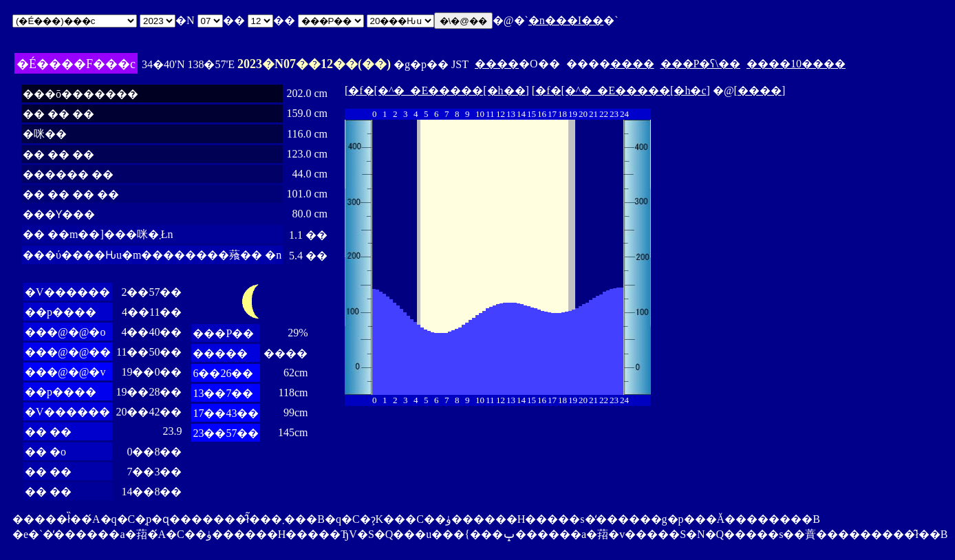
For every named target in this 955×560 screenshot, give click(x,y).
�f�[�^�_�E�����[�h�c (621, 90)
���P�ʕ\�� (700, 64)
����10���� (796, 64)
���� (497, 64)
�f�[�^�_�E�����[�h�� (437, 90)
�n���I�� (566, 20)
